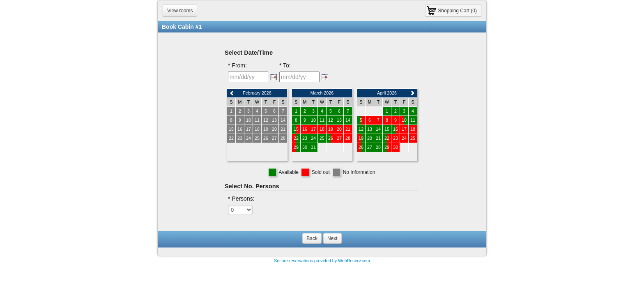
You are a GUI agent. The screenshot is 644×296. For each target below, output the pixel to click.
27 (370, 147)
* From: (237, 65)
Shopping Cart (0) (457, 11)
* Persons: (241, 199)
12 (331, 120)
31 (313, 147)
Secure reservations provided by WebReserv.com (322, 261)
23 (305, 138)
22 (296, 138)
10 (313, 120)
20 (370, 138)
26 (331, 138)
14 (348, 120)
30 (305, 147)
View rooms (180, 11)
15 (296, 129)
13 (339, 120)
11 (322, 120)
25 (322, 138)
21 (378, 138)
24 (313, 138)
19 (361, 138)
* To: (285, 65)
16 (396, 129)
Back (312, 238)
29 (296, 147)
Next (332, 238)
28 (378, 147)
